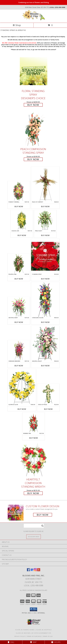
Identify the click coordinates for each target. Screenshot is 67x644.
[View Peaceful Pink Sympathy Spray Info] (19, 264)
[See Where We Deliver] (34, 537)
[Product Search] (34, 526)
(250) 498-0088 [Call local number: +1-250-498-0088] (60, 7)
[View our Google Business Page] (32, 571)
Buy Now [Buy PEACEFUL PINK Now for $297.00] (19, 279)
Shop (17, 25)
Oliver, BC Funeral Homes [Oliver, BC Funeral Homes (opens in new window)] (25, 630)
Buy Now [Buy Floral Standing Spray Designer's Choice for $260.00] (33, 105)
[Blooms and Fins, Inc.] (34, 20)
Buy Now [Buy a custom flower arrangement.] (43, 515)
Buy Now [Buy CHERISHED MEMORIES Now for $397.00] (19, 366)
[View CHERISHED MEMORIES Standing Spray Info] (19, 350)
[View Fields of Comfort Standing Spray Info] (45, 184)
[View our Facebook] (28, 571)
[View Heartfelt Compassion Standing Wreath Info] (34, 460)
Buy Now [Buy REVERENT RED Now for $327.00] (34, 438)
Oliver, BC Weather (23, 633)
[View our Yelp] (39, 571)
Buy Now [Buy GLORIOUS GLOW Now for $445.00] (22, 409)
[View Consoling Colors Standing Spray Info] (45, 300)
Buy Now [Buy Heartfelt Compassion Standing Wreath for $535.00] (33, 493)
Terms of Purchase (34, 636)
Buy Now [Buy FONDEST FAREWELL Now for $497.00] (19, 206)
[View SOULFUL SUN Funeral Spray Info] (22, 220)
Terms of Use (48, 636)
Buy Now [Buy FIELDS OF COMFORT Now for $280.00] (45, 206)
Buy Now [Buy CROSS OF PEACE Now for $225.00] (48, 409)
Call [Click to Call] (11, 642)
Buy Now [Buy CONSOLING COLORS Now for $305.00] (45, 322)
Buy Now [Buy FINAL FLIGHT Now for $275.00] (45, 235)
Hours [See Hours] (56, 642)
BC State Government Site (41, 633)
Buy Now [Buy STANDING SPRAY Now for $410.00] (45, 279)
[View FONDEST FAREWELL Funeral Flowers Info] (19, 191)
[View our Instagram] (35, 571)
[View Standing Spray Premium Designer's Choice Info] (45, 256)
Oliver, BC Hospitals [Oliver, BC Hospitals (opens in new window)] (44, 630)
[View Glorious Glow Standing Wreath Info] (22, 386)
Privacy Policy (20, 636)
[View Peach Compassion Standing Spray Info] (34, 129)
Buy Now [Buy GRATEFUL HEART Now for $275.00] (19, 322)
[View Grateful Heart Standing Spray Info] (19, 307)
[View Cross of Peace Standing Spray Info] (48, 394)
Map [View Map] (33, 642)
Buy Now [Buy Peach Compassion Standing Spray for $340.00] (33, 159)
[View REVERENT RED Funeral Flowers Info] (33, 423)
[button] (33, 609)
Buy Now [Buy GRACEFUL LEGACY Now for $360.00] (45, 366)
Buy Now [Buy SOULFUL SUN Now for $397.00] (22, 235)
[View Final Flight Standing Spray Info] (45, 220)
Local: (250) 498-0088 (34, 585)
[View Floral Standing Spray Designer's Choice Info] (34, 71)
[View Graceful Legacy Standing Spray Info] (45, 343)
